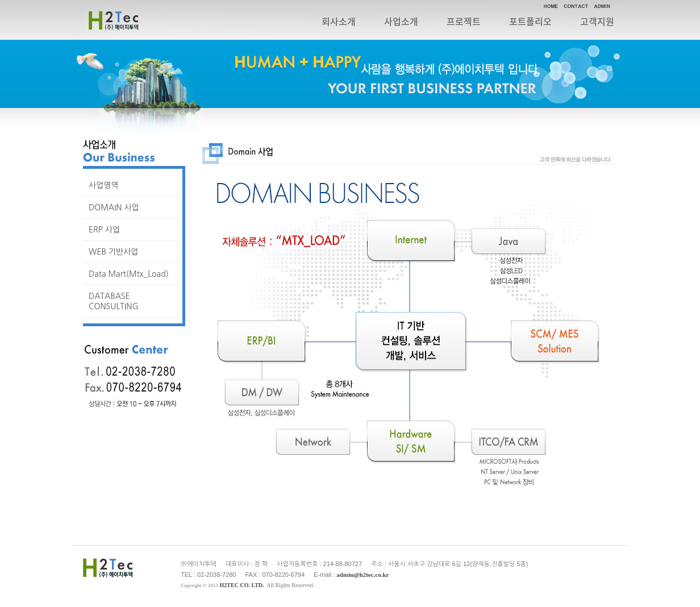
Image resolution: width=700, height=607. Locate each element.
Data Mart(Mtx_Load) (129, 274)
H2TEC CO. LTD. (242, 585)
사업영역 (104, 185)
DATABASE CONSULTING (114, 301)
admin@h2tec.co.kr (363, 575)
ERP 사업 (104, 230)
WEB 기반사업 (114, 252)
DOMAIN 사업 (114, 207)
